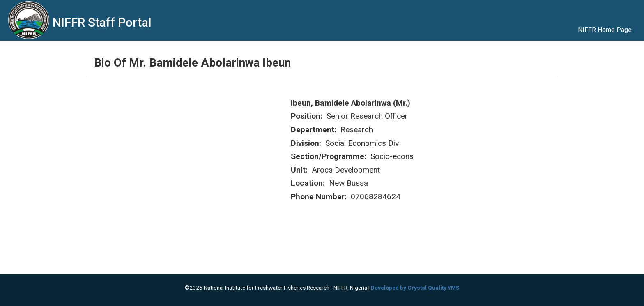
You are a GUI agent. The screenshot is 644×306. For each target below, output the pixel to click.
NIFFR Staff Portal (102, 22)
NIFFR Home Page (605, 30)
